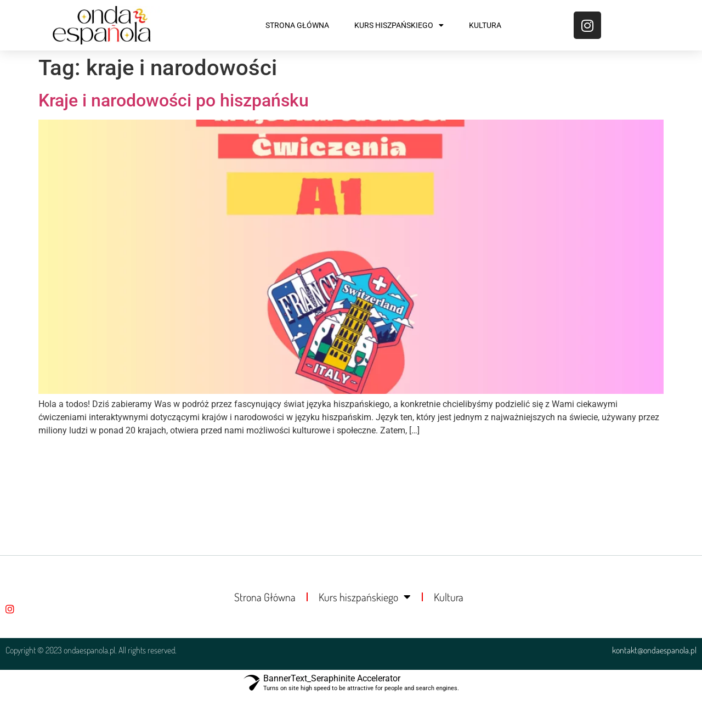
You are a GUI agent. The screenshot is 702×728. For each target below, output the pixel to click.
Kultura (485, 25)
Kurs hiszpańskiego (399, 25)
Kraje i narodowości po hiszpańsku (174, 100)
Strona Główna (297, 25)
